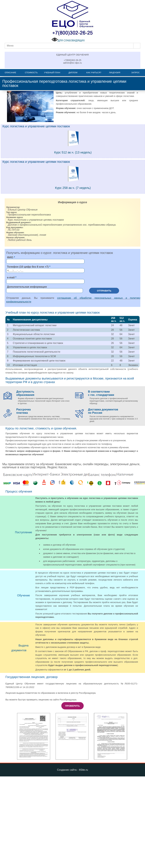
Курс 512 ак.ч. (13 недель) (73, 152)
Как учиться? (94, 73)
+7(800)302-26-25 (72, 60)
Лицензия (115, 73)
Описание (10, 73)
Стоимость (31, 73)
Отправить (104, 291)
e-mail (11, 277)
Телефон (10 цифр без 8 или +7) (28, 267)
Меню (10, 46)
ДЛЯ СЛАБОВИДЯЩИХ (68, 41)
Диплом (73, 73)
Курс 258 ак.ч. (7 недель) (73, 188)
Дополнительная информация (27, 287)
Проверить (72, 706)
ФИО (10, 257)
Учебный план (52, 73)
